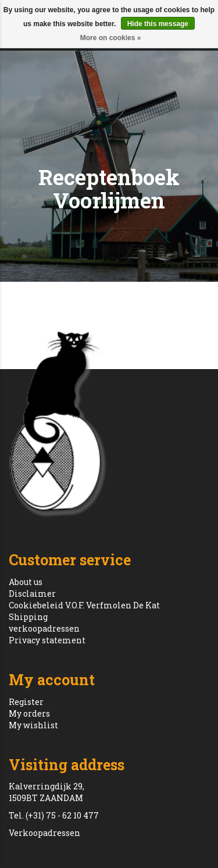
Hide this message (158, 24)
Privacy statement (47, 640)
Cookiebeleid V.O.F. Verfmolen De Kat (84, 605)
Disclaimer (32, 594)
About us (26, 582)
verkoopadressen (44, 628)
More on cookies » (111, 38)
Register (26, 702)
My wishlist (33, 725)
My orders (29, 713)
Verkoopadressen (44, 833)
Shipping (28, 617)
